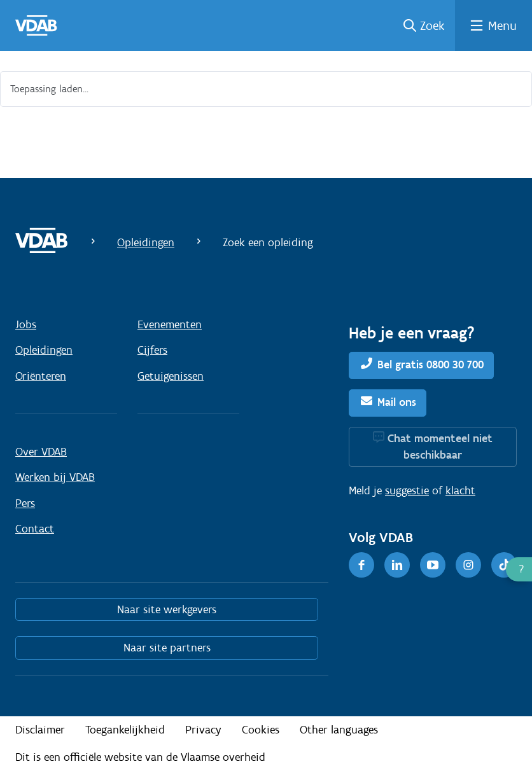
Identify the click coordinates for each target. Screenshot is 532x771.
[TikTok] (504, 565)
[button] (519, 569)
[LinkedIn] (397, 565)
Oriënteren (41, 376)
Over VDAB (41, 452)
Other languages (339, 730)
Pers (25, 503)
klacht (460, 490)
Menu (502, 25)
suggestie (407, 490)
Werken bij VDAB (55, 477)
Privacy (203, 730)
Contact (35, 529)
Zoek (432, 25)
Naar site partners (167, 648)
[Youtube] (433, 565)
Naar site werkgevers (167, 609)
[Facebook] (361, 565)
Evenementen (170, 324)
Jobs (26, 324)
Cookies (261, 730)
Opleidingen (146, 242)
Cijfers (152, 350)
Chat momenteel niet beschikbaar (440, 447)
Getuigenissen (171, 376)
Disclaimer (40, 730)
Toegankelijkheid (125, 730)
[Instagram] (468, 565)
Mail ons (397, 402)
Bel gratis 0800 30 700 (430, 365)
